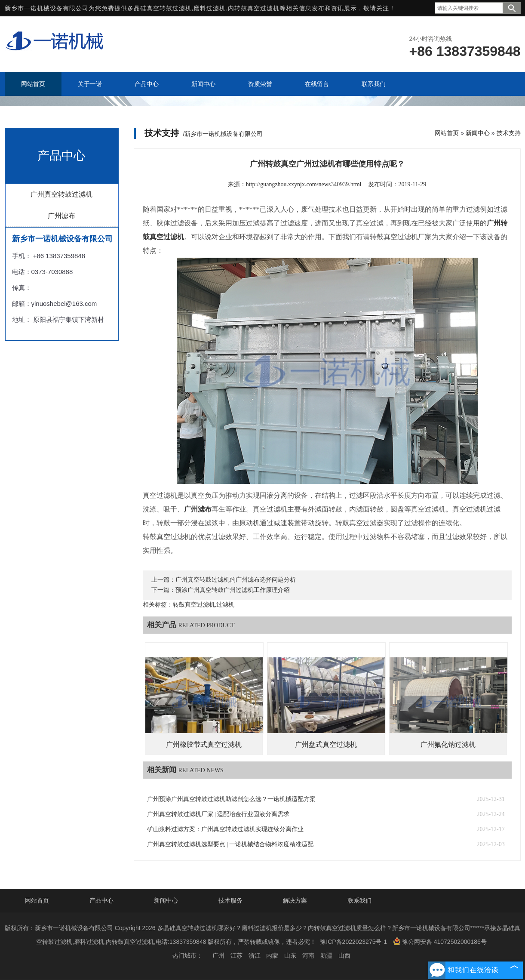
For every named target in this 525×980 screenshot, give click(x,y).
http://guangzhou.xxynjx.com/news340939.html (304, 184)
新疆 (326, 955)
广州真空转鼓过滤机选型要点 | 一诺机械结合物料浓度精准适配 (230, 844)
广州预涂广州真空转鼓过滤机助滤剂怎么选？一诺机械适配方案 (231, 799)
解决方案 (295, 900)
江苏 (236, 955)
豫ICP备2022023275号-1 (353, 942)
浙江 (255, 955)
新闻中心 (478, 133)
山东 (290, 955)
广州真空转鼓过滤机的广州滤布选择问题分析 (236, 580)
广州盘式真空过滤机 (326, 744)
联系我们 (359, 900)
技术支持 (509, 133)
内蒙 (272, 955)
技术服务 (230, 900)
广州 (218, 955)
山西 (344, 955)
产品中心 (101, 900)
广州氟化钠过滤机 (448, 744)
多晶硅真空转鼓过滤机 (160, 8)
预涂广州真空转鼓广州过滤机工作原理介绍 (233, 590)
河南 (308, 955)
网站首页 (447, 133)
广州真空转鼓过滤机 (61, 194)
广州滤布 (61, 216)
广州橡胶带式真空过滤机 (204, 744)
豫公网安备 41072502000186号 (440, 941)
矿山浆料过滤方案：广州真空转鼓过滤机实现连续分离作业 (225, 829)
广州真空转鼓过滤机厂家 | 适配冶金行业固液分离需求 (218, 814)
